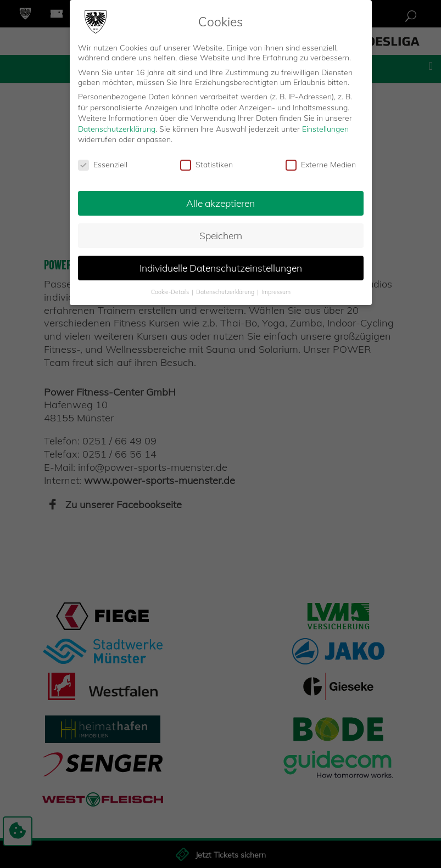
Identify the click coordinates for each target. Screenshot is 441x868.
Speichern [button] (221, 235)
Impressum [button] (276, 291)
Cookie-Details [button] (171, 291)
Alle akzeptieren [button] (220, 203)
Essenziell (103, 165)
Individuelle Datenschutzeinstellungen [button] (221, 268)
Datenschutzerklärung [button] (226, 291)
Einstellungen (325, 129)
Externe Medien (321, 165)
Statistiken (206, 165)
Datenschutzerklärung (117, 129)
